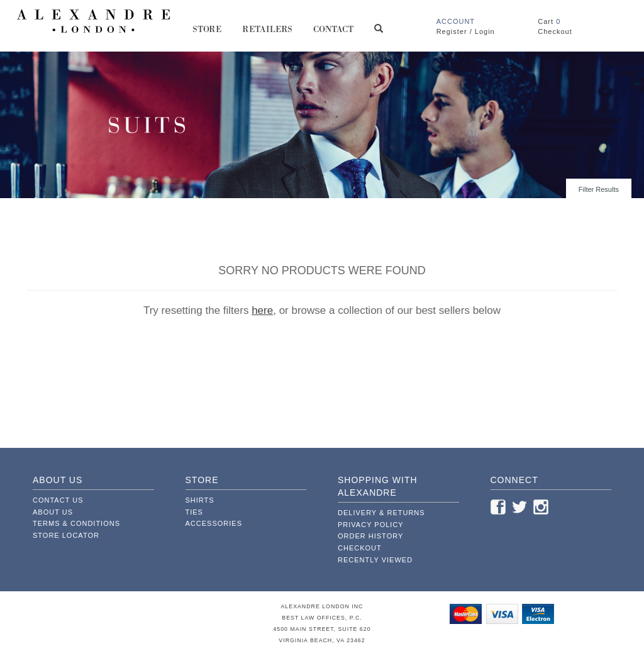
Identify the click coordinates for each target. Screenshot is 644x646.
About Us (53, 512)
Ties (194, 512)
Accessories (214, 523)
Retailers (268, 34)
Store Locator (66, 535)
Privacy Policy (371, 525)
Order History (370, 536)
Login (485, 31)
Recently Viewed (375, 560)
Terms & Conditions (76, 523)
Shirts (200, 500)
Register (452, 31)
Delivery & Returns (381, 513)
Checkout (360, 548)
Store (207, 34)
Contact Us (58, 500)
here (262, 310)
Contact (334, 34)
